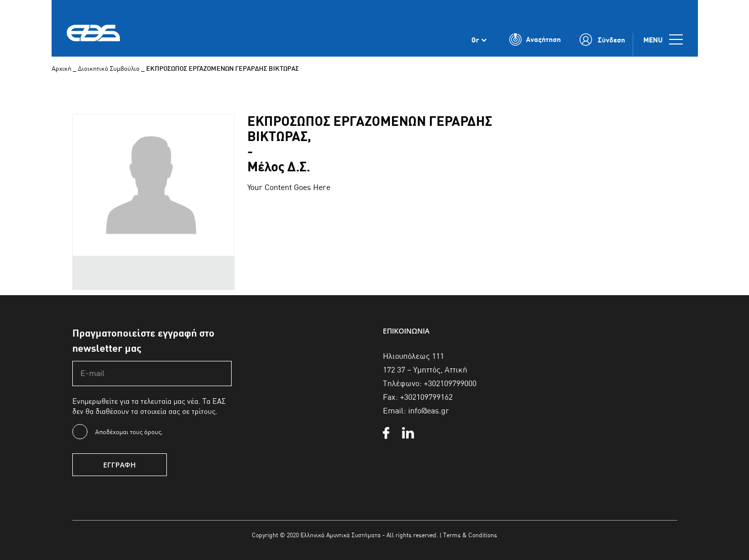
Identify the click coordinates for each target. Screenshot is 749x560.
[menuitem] (479, 39)
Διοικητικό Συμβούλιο (109, 68)
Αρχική (61, 68)
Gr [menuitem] (475, 40)
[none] (479, 39)
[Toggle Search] (535, 39)
